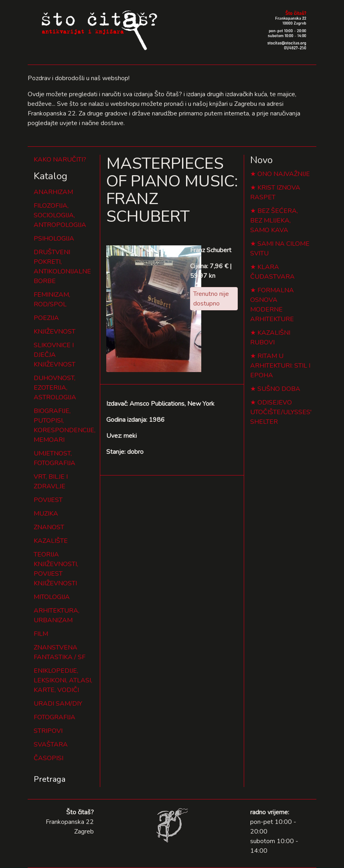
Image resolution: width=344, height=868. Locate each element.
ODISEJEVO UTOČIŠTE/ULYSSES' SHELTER (281, 412)
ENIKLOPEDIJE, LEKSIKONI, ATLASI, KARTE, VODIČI (63, 680)
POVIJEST (48, 500)
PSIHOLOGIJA (54, 239)
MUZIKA (46, 514)
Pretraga (50, 779)
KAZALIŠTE (51, 541)
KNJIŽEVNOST (55, 332)
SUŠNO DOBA (279, 389)
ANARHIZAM (53, 192)
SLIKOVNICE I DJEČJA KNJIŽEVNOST (55, 355)
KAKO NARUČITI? (60, 160)
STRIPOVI (48, 731)
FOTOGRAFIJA (55, 717)
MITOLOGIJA (52, 597)
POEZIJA (46, 318)
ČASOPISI (49, 758)
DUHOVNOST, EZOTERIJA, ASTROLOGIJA (55, 388)
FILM (41, 634)
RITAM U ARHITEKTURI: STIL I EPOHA (280, 366)
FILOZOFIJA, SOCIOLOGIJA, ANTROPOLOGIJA (60, 215)
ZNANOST (49, 527)
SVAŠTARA (51, 745)
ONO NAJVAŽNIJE (284, 174)
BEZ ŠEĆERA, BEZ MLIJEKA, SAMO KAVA (274, 221)
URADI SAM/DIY (58, 704)
